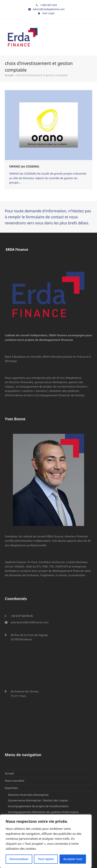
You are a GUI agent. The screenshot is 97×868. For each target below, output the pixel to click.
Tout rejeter (46, 859)
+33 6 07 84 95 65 (22, 616)
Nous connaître (14, 781)
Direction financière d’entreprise (28, 795)
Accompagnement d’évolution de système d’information (43, 812)
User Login (48, 13)
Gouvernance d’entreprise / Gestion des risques (38, 800)
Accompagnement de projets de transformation (38, 806)
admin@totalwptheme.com (49, 9)
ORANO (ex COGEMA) (24, 166)
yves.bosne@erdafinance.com (30, 622)
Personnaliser (19, 859)
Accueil (9, 75)
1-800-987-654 (48, 5)
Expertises (11, 788)
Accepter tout (73, 859)
